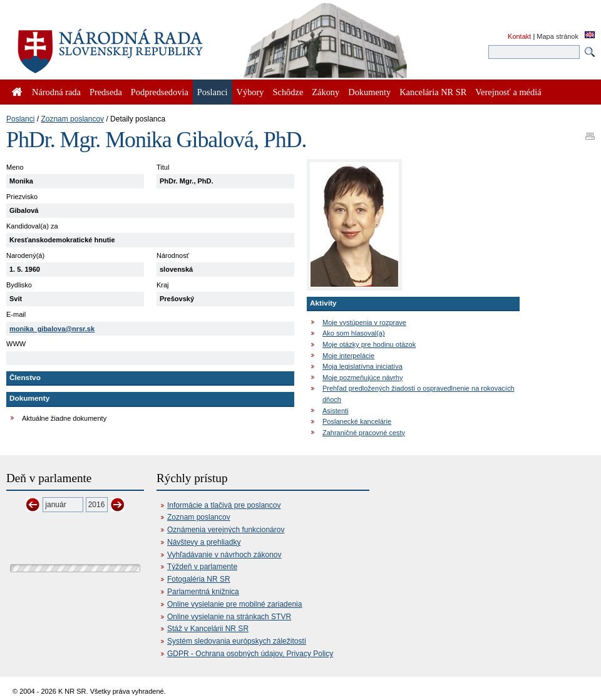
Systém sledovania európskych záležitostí (237, 641)
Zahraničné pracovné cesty (364, 433)
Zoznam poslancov (72, 119)
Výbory (250, 92)
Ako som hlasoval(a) (354, 333)
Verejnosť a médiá (508, 92)
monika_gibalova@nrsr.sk (52, 329)
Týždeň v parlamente (202, 567)
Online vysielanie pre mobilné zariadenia (234, 604)
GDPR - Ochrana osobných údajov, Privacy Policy (250, 654)
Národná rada (56, 92)
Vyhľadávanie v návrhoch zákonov (224, 555)
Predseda (106, 92)
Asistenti (336, 411)
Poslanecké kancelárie (357, 421)
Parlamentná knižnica (203, 592)
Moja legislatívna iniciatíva (362, 366)
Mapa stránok (557, 36)
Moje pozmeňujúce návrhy (362, 378)
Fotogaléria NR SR (199, 579)
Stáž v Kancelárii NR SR (208, 629)
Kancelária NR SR (433, 92)
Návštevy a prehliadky (204, 542)
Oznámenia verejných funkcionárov (226, 530)
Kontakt (519, 36)
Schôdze (288, 92)
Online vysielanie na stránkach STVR (229, 617)
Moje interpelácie (348, 356)
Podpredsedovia (160, 92)
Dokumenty (369, 92)
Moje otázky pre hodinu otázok (369, 344)
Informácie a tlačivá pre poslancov (224, 505)
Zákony (326, 92)
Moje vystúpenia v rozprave (364, 322)
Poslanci (20, 119)
